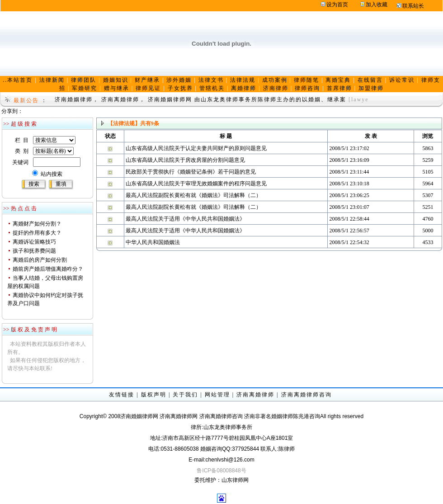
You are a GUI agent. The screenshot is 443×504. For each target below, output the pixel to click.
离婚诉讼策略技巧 (34, 242)
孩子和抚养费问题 (34, 251)
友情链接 (122, 395)
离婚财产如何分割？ (37, 224)
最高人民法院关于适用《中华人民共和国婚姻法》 (185, 219)
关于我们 (185, 395)
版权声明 (154, 395)
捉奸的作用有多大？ (37, 233)
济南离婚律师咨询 (306, 395)
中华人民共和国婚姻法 (153, 242)
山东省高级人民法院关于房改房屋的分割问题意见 (185, 160)
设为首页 (337, 5)
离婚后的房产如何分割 (40, 260)
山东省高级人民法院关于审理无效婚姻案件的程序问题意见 (196, 184)
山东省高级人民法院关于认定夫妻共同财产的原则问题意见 (196, 148)
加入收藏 (377, 5)
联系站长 (413, 6)
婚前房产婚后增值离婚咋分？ (48, 269)
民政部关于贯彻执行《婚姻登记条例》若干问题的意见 (191, 172)
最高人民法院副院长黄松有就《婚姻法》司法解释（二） (193, 195)
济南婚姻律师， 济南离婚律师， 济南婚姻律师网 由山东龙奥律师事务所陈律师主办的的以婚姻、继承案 (200, 99)
